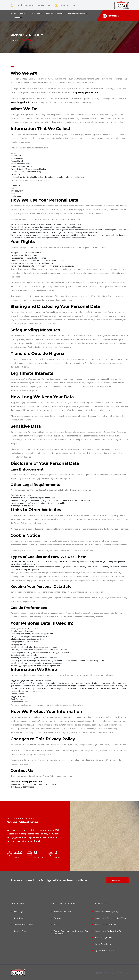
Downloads (59, 918)
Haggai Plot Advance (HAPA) (106, 912)
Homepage (18, 912)
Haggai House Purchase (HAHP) (108, 931)
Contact (16, 18)
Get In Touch (19, 918)
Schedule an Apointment (23, 925)
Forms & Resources (77, 13)
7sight (126, 972)
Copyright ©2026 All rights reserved (109, 972)
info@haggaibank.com (30, 781)
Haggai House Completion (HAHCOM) (110, 918)
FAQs (56, 925)
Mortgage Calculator (62, 912)
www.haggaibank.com (23, 102)
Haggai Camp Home (103, 944)
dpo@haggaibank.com (86, 92)
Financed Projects (54, 13)
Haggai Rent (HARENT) (104, 938)
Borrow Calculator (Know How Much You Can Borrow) (71, 932)
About (23, 13)
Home (13, 13)
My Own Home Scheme (104, 950)
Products (36, 13)
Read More (117, 880)
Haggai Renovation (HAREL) (106, 925)
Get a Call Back (20, 931)
